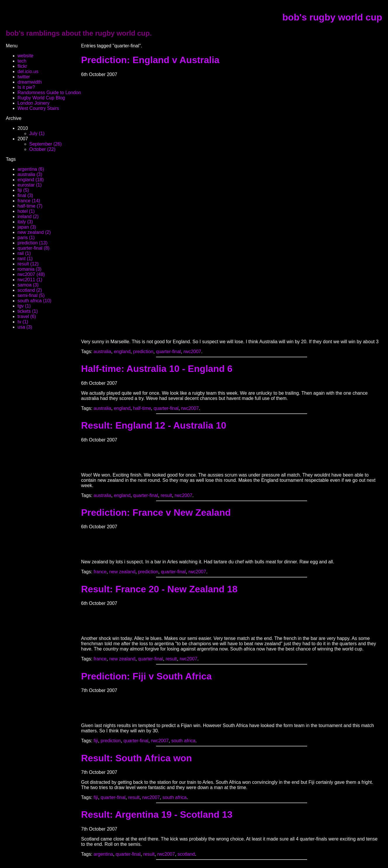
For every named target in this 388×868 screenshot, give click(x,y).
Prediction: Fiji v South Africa (147, 676)
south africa (183, 741)
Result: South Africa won (137, 758)
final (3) (25, 195)
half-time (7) (30, 206)
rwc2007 (192, 352)
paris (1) (26, 238)
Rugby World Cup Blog (41, 98)
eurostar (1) (30, 185)
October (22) (42, 149)
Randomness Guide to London (49, 93)
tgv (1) (24, 306)
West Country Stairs (38, 108)
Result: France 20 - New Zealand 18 (159, 589)
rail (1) (24, 253)
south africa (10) (34, 301)
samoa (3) (28, 285)
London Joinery (33, 103)
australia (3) (30, 174)
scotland (186, 854)
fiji (96, 741)
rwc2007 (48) (31, 274)
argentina (103, 854)
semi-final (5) (31, 295)
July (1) (37, 133)
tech (22, 61)
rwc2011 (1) (30, 280)
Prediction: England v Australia (150, 60)
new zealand (122, 572)
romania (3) (30, 269)
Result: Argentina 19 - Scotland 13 (157, 814)
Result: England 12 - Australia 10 (154, 425)
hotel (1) (26, 211)
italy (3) (25, 222)
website (25, 56)
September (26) (45, 144)
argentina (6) (31, 169)
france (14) (29, 201)
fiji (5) (23, 190)
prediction (143, 352)
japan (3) (27, 227)
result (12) (28, 264)
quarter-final (168, 352)
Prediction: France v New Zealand (156, 512)
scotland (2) (30, 290)
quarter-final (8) (33, 248)
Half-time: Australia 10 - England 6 (157, 369)
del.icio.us (28, 71)
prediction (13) (32, 243)
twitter (24, 77)
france (100, 572)
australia (102, 352)
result (166, 495)
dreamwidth (30, 82)
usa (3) (25, 327)
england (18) (31, 180)
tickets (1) (28, 311)
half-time (142, 408)
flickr (22, 66)
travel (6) (27, 316)
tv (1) (23, 322)
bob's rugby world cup (332, 17)
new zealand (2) (34, 232)
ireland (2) (28, 216)
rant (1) (25, 259)
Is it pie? (26, 87)
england (122, 352)
